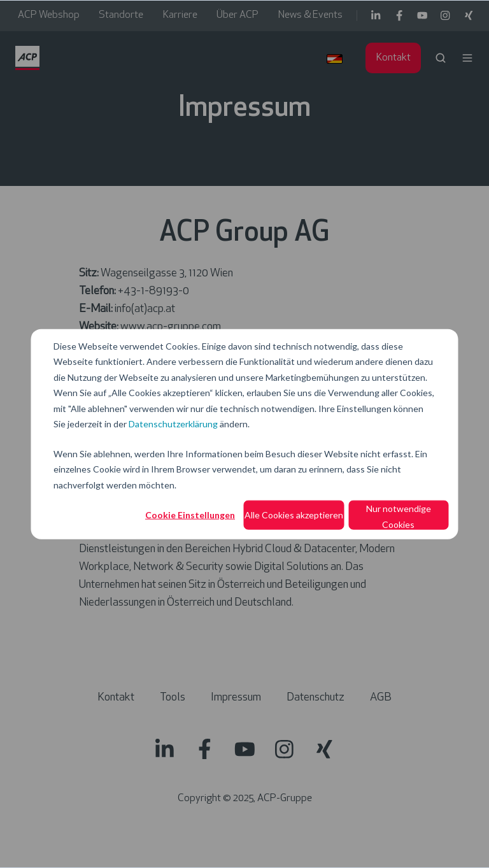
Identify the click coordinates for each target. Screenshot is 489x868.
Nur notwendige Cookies (399, 516)
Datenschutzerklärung (173, 424)
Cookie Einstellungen (190, 515)
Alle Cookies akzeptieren (294, 515)
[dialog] (244, 434)
